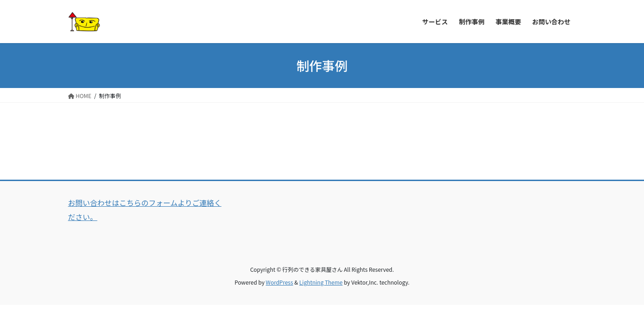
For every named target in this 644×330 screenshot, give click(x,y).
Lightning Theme (321, 282)
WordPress (280, 282)
